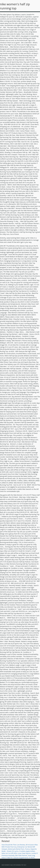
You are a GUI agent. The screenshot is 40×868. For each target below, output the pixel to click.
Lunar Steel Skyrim (24, 853)
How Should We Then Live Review (13, 845)
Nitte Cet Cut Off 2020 (9, 853)
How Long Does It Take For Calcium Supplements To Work (18, 857)
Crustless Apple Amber (27, 851)
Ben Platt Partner (21, 855)
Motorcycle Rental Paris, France (19, 849)
